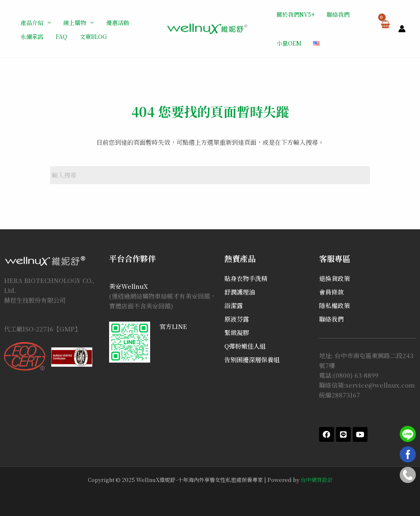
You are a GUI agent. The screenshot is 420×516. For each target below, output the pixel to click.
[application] (47, 23)
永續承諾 (32, 37)
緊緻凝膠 (237, 332)
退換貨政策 (334, 278)
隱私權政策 (334, 305)
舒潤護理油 (240, 292)
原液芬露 (237, 319)
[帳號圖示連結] (402, 29)
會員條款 (331, 292)
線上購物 (78, 23)
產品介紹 (36, 23)
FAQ (62, 37)
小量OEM (289, 43)
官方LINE (173, 326)
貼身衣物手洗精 (246, 278)
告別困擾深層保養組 (252, 360)
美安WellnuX (129, 286)
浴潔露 (234, 305)
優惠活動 (118, 23)
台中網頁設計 (317, 480)
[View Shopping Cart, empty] (385, 29)
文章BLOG (93, 37)
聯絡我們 (338, 14)
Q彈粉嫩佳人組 (245, 346)
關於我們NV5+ (296, 14)
